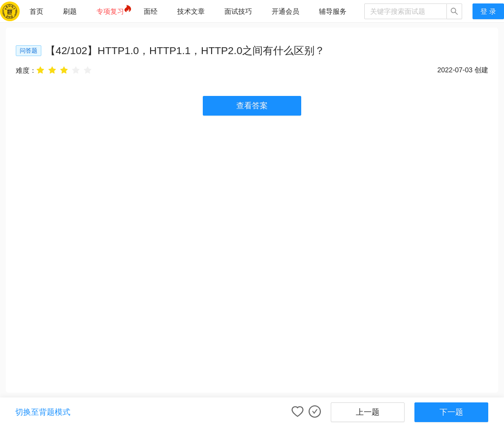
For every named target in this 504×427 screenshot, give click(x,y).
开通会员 (285, 11)
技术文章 (191, 11)
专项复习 (110, 11)
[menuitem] (36, 11)
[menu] (192, 11)
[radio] (40, 70)
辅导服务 (333, 11)
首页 (36, 11)
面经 (151, 11)
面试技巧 (238, 11)
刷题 (70, 11)
